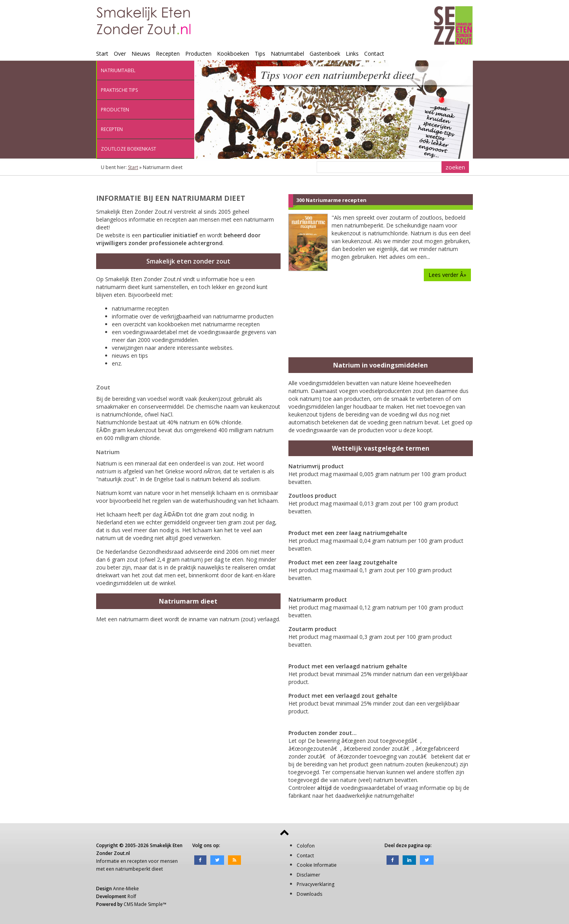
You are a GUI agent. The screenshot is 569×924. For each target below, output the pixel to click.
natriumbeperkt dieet (139, 869)
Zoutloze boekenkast (129, 149)
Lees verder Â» (447, 275)
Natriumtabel (287, 54)
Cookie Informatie (317, 865)
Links (352, 54)
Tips (260, 54)
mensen (169, 861)
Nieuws (141, 54)
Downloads (309, 894)
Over (120, 54)
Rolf (132, 896)
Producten (198, 54)
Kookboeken (233, 54)
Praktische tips (119, 90)
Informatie (108, 861)
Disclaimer (308, 875)
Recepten (168, 54)
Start (102, 54)
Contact (374, 54)
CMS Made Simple (143, 904)
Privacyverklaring (316, 884)
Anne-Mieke (126, 889)
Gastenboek (325, 54)
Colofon (306, 846)
